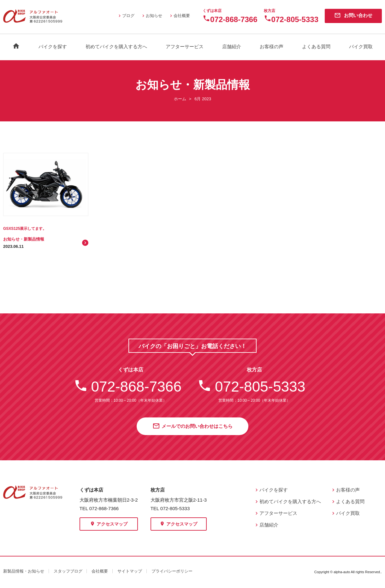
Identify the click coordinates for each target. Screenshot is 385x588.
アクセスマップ (109, 524)
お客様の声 (272, 47)
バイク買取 (361, 47)
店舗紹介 (232, 47)
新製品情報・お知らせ (24, 571)
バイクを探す (53, 47)
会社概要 (179, 16)
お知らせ (151, 16)
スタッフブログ (68, 571)
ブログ (126, 16)
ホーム (180, 99)
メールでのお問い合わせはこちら (192, 427)
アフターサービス (185, 47)
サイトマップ (130, 571)
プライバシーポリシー (172, 571)
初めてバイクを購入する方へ (116, 47)
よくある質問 (316, 47)
